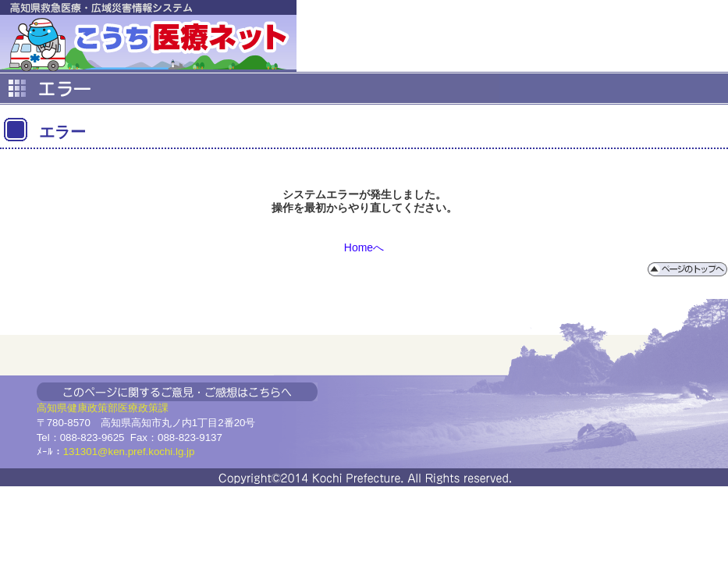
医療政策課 (143, 408)
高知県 (52, 408)
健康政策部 (92, 408)
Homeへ (364, 247)
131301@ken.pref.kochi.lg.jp (129, 452)
